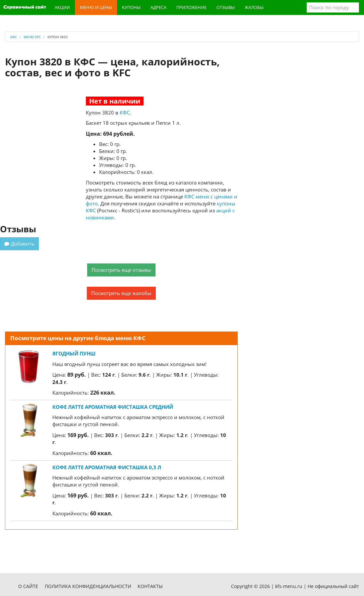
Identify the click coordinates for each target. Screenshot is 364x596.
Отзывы (226, 7)
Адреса (158, 7)
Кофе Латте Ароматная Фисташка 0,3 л (107, 467)
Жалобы (254, 7)
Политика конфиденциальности (88, 586)
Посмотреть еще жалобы (121, 293)
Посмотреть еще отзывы (121, 270)
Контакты (150, 586)
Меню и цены (96, 7)
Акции (62, 7)
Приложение (191, 7)
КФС (125, 112)
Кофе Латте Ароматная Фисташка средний (113, 407)
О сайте (28, 586)
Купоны (131, 7)
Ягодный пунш (74, 353)
